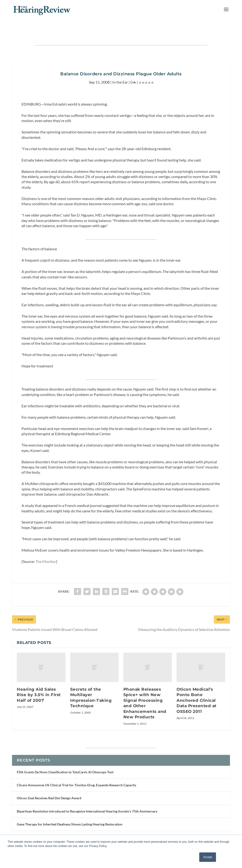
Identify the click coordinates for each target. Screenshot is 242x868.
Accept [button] (208, 857)
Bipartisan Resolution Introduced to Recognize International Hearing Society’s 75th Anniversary (87, 799)
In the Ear (120, 70)
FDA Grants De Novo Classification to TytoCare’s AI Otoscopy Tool (65, 760)
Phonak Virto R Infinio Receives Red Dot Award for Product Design (66, 825)
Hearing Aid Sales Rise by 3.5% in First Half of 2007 (39, 682)
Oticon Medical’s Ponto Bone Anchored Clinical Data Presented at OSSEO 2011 (197, 688)
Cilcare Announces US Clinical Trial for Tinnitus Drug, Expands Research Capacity (76, 773)
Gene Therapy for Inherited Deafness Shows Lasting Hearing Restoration (70, 812)
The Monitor (46, 549)
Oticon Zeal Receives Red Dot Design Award (49, 786)
